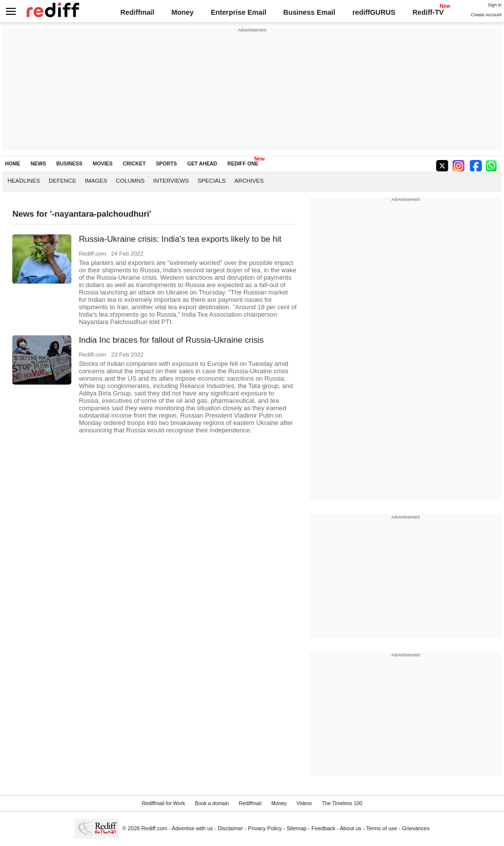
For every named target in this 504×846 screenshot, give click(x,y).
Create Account (486, 15)
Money (182, 12)
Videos (304, 803)
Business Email (310, 12)
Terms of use (382, 828)
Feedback (324, 828)
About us (351, 828)
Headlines (24, 180)
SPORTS (167, 164)
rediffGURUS (374, 12)
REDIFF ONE (243, 164)
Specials (211, 180)
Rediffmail (137, 12)
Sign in (495, 5)
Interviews (171, 180)
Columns (130, 180)
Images (96, 180)
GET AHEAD (202, 164)
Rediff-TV (428, 12)
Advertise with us (192, 828)
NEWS (38, 164)
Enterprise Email (238, 12)
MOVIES (102, 164)
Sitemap (297, 828)
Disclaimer (230, 828)
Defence (63, 180)
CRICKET (134, 164)
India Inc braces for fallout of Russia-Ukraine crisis (171, 340)
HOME (13, 164)
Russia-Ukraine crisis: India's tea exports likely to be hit (180, 239)
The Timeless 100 (342, 803)
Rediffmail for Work (163, 803)
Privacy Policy (265, 828)
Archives (249, 180)
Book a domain (212, 803)
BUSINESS (69, 164)
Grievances (416, 828)
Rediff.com (154, 828)
